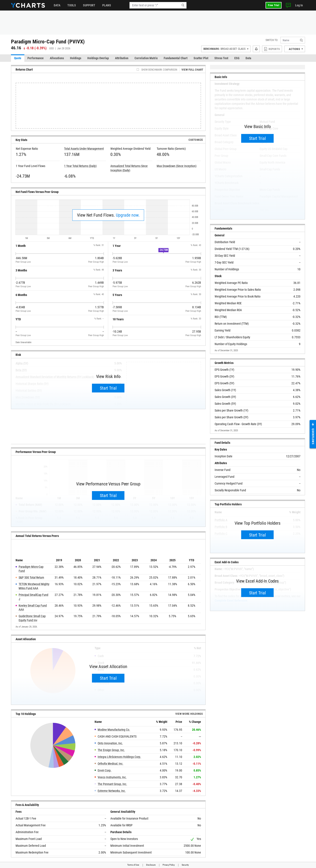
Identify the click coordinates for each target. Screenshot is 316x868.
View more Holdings (189, 714)
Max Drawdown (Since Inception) (177, 166)
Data (57, 5)
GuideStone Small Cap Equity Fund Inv (32, 618)
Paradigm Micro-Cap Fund (31, 569)
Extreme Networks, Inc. (112, 791)
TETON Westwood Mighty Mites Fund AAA (34, 586)
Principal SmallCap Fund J (33, 597)
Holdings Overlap (98, 58)
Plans (107, 5)
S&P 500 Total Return (31, 577)
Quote (18, 58)
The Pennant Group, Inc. (112, 784)
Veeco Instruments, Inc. (112, 777)
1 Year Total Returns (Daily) (80, 166)
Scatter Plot (201, 58)
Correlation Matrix (146, 58)
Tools (72, 5)
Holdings (76, 58)
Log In (299, 5)
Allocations (57, 58)
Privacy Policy (169, 865)
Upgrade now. (128, 215)
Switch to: (272, 40)
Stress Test (221, 58)
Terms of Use (133, 865)
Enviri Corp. (105, 770)
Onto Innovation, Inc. (110, 743)
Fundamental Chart (176, 58)
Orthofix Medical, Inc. (110, 764)
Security (185, 865)
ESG (237, 58)
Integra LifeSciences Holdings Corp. (119, 757)
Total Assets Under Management (84, 149)
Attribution (122, 58)
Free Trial (274, 5)
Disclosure (151, 865)
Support (89, 5)
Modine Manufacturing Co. (114, 730)
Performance (36, 58)
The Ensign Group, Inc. (111, 750)
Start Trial (108, 388)
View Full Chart (192, 70)
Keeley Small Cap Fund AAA (33, 608)
